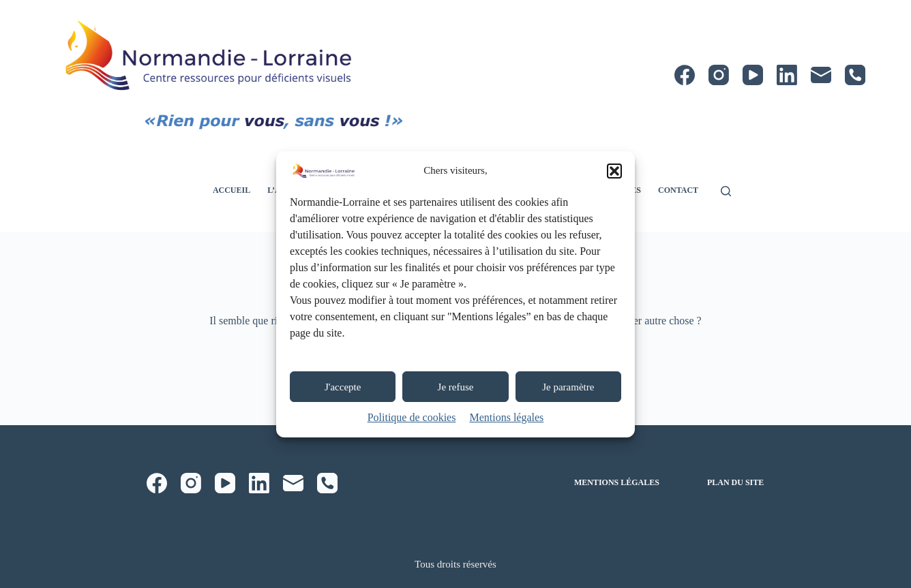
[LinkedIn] (787, 75)
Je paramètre (568, 387)
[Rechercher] (726, 191)
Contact (678, 190)
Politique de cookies (412, 417)
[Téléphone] (855, 75)
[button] (614, 171)
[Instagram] (719, 75)
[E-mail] (821, 75)
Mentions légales (506, 417)
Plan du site (735, 482)
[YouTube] (753, 75)
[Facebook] (685, 75)
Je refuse (456, 387)
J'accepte (343, 387)
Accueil (232, 190)
